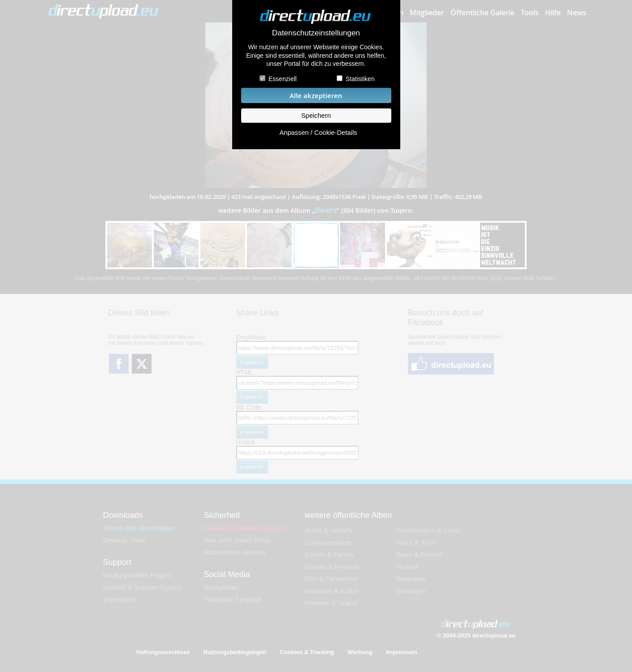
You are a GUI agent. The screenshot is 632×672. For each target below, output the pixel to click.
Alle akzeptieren (316, 96)
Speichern (316, 116)
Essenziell (283, 79)
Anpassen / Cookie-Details (318, 133)
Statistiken (360, 79)
